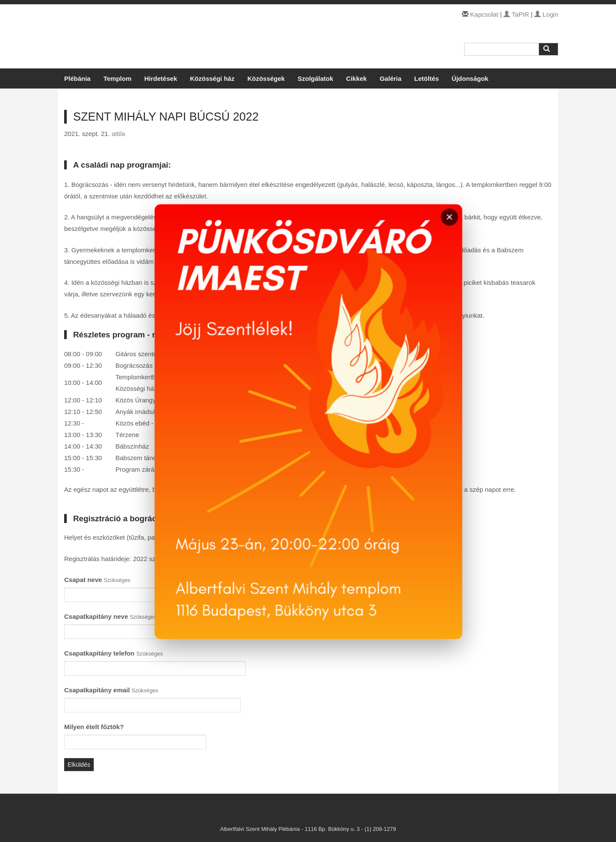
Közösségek (266, 78)
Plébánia (77, 78)
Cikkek (356, 78)
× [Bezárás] (453, 230)
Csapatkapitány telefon (114, 653)
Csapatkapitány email (111, 690)
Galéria (390, 78)
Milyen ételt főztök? (94, 727)
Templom (118, 78)
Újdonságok (470, 78)
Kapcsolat (484, 14)
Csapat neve (97, 580)
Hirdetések (161, 78)
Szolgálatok (315, 78)
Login (546, 14)
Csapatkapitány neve (110, 616)
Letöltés (426, 78)
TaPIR (516, 14)
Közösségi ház (212, 78)
